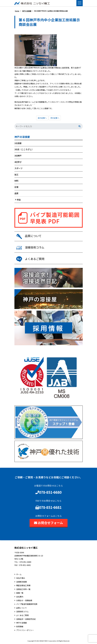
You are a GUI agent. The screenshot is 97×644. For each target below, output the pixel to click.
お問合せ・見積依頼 (24, 600)
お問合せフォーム (48, 523)
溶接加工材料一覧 (23, 589)
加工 (16, 175)
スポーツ (18, 168)
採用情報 (20, 627)
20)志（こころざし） (24, 149)
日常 (16, 187)
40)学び (18, 162)
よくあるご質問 (22, 615)
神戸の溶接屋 (22, 137)
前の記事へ (42, 118)
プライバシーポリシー (25, 630)
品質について (21, 608)
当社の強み (21, 578)
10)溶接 (18, 143)
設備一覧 (20, 593)
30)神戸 (18, 156)
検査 (19, 200)
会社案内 (20, 597)
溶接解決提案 (21, 582)
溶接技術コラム (22, 612)
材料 (16, 181)
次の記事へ (55, 118)
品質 (16, 193)
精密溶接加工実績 (23, 585)
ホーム (19, 574)
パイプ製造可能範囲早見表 (27, 604)
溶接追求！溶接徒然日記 (26, 619)
